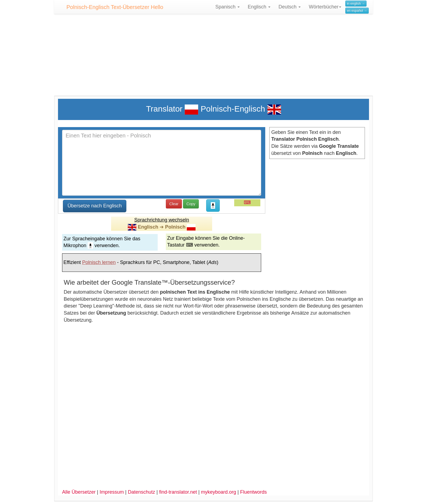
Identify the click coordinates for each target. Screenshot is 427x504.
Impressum (112, 492)
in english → (356, 4)
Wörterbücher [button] (325, 7)
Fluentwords (254, 492)
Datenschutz (141, 492)
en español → (357, 11)
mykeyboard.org (219, 492)
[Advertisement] (213, 58)
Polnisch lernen (99, 262)
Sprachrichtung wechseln (162, 220)
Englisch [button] (259, 7)
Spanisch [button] (228, 7)
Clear (174, 204)
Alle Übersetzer (79, 492)
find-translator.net (178, 492)
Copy (191, 204)
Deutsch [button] (290, 7)
